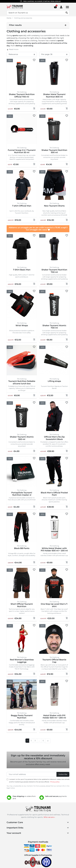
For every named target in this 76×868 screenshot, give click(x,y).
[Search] (38, 13)
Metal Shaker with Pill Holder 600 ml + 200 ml (54, 717)
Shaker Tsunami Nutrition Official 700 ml (22, 95)
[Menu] (67, 7)
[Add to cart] (34, 108)
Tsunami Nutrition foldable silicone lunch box (22, 382)
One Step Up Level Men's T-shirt (54, 605)
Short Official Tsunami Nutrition (22, 605)
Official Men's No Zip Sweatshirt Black (54, 438)
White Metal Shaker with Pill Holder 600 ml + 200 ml (54, 549)
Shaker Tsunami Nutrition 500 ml (54, 151)
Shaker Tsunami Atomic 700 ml (54, 327)
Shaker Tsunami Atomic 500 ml (22, 438)
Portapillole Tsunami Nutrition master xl (22, 494)
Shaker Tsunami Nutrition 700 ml (54, 271)
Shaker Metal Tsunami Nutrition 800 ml (54, 95)
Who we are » (49, 817)
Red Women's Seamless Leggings (22, 661)
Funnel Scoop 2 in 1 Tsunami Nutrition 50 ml (22, 151)
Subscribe (63, 774)
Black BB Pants (22, 548)
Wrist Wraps (22, 325)
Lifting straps (54, 381)
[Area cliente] (61, 7)
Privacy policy (55, 782)
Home (9, 18)
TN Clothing (22, 92)
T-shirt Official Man (22, 206)
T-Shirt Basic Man (22, 270)
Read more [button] (12, 49)
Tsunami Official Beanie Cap (54, 661)
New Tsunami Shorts (54, 206)
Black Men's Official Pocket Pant (54, 494)
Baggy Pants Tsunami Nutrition (22, 717)
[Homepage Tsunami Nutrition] (19, 7)
